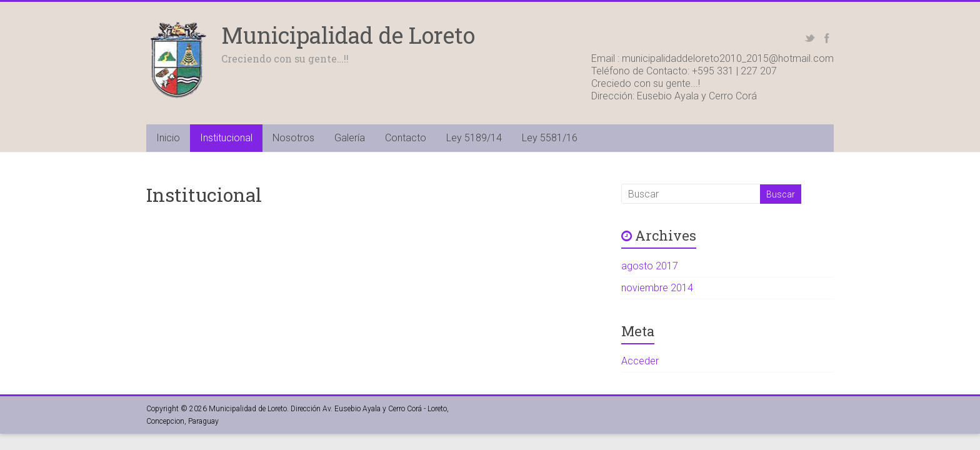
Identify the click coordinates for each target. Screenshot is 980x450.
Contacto (406, 138)
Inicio (168, 138)
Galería (350, 138)
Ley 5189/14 (474, 138)
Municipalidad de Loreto (348, 35)
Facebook (827, 38)
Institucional (226, 138)
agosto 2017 (650, 266)
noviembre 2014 (657, 288)
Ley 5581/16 (550, 138)
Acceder (640, 361)
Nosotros (293, 138)
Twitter (810, 38)
